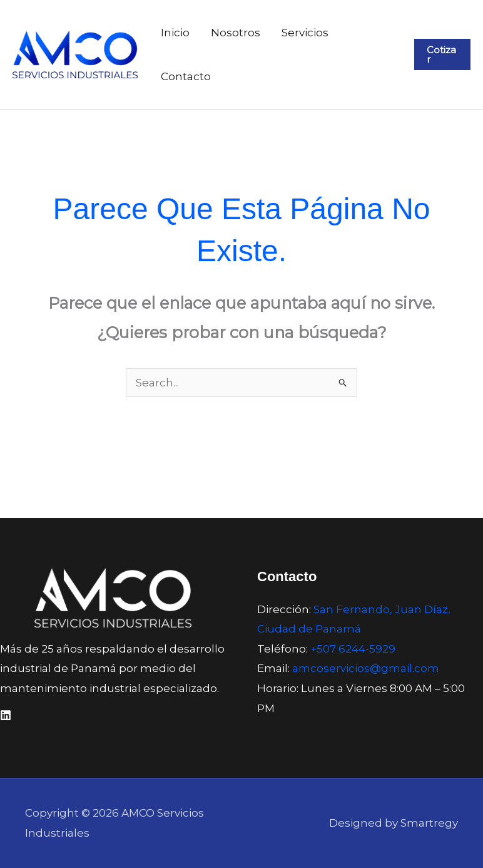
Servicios (305, 33)
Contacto (186, 76)
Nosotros (236, 33)
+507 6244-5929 (353, 649)
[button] (442, 54)
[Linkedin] (6, 715)
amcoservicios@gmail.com (366, 668)
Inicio (175, 33)
